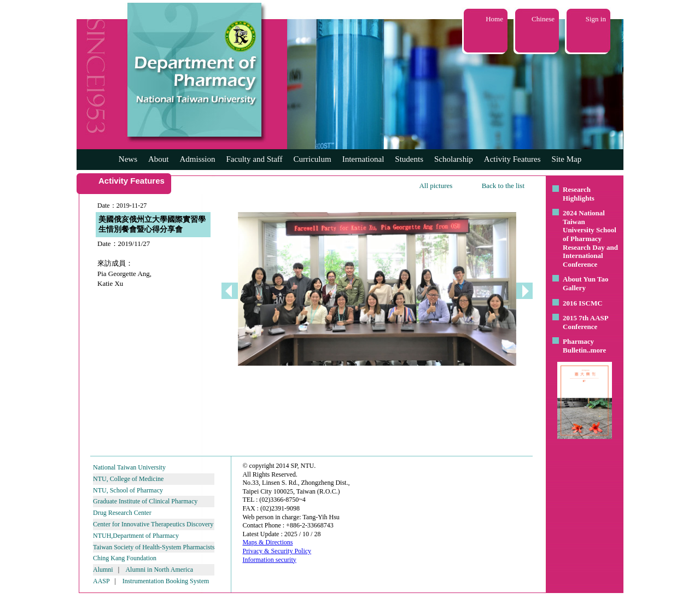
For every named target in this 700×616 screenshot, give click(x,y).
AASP (101, 581)
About (159, 159)
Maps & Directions (267, 542)
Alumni (103, 570)
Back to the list (503, 186)
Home (494, 19)
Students (409, 159)
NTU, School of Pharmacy (128, 490)
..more (596, 350)
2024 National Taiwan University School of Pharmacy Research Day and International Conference (590, 239)
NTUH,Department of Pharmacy (136, 536)
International (363, 159)
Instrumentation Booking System (166, 581)
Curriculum (313, 159)
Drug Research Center (122, 513)
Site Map (567, 159)
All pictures (436, 186)
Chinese (543, 19)
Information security (269, 560)
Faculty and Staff (255, 159)
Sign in (596, 19)
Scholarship (454, 159)
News (128, 159)
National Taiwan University (129, 467)
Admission (197, 159)
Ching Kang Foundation (125, 558)
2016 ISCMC (583, 303)
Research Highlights (579, 194)
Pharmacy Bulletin (578, 346)
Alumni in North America (159, 570)
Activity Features (512, 159)
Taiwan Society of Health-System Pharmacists (154, 547)
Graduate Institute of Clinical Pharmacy (145, 501)
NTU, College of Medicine (128, 479)
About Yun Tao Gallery (586, 283)
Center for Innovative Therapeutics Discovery (153, 524)
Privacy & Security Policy (277, 551)
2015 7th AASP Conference (585, 322)
